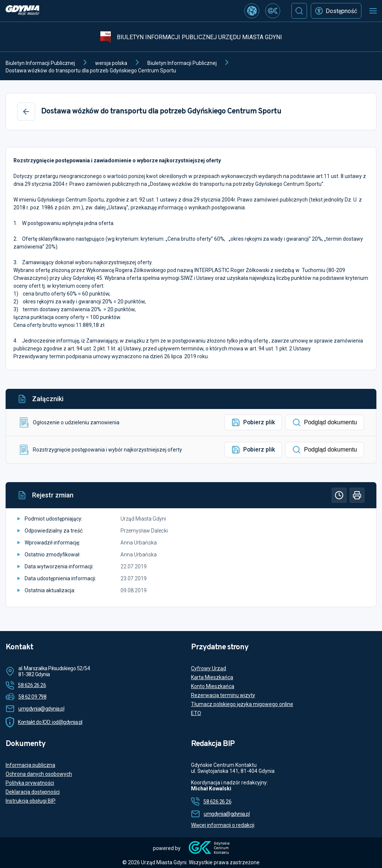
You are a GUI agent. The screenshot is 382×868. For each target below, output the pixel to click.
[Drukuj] (357, 495)
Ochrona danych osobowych (39, 774)
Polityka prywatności (30, 783)
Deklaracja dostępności (33, 792)
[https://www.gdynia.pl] (22, 11)
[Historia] (339, 495)
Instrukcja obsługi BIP (31, 801)
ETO (196, 713)
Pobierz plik (253, 422)
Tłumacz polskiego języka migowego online (242, 704)
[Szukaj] (299, 11)
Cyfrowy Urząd (209, 668)
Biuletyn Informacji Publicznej (40, 63)
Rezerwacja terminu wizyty (223, 695)
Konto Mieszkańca (213, 686)
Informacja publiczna (30, 765)
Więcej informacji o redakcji (223, 825)
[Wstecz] (26, 112)
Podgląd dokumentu (325, 422)
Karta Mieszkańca (212, 677)
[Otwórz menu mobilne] (373, 11)
